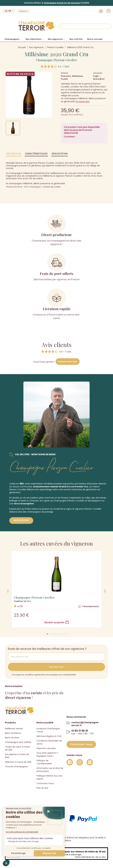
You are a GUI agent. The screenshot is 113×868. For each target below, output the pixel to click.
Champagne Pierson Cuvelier (57, 60)
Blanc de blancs (13, 733)
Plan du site (42, 788)
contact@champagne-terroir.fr (85, 724)
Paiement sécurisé (46, 748)
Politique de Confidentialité (44, 762)
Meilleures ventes (14, 729)
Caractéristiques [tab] (36, 154)
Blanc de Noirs (12, 738)
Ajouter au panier (57, 622)
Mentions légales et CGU (49, 736)
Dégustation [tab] (60, 154)
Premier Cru (81, 487)
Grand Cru (65, 487)
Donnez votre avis (68, 362)
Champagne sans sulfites (18, 742)
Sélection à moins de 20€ (18, 762)
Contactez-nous (45, 783)
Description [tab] (14, 154)
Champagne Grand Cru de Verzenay (62, 3)
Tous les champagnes (16, 767)
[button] (47, 634)
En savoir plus (83, 101)
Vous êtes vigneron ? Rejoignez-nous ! (47, 754)
